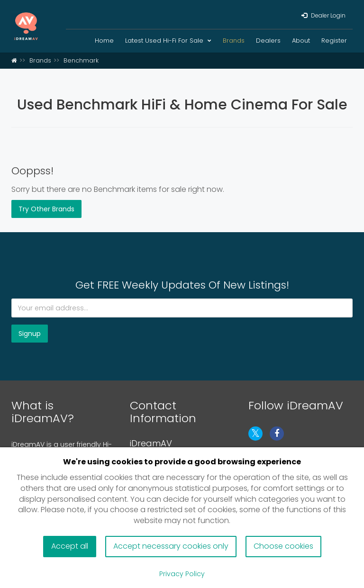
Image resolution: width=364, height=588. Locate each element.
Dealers (268, 41)
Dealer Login (323, 15)
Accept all (70, 546)
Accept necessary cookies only (171, 546)
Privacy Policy (182, 574)
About (301, 41)
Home (104, 41)
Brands (234, 41)
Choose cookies (283, 546)
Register (334, 41)
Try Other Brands (46, 209)
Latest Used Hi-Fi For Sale (168, 41)
